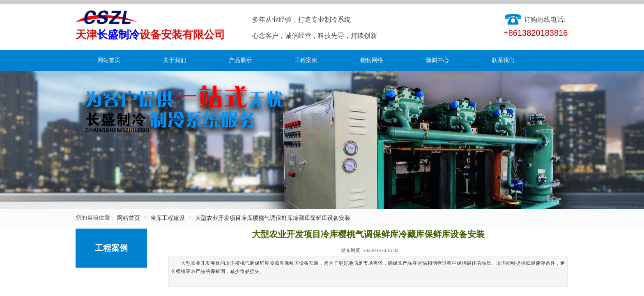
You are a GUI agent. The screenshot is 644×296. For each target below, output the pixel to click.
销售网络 (372, 60)
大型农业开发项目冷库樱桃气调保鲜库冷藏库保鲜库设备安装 (273, 218)
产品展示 (240, 60)
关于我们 (175, 60)
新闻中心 (437, 60)
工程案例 (306, 60)
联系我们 (503, 60)
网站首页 (109, 60)
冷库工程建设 (168, 218)
